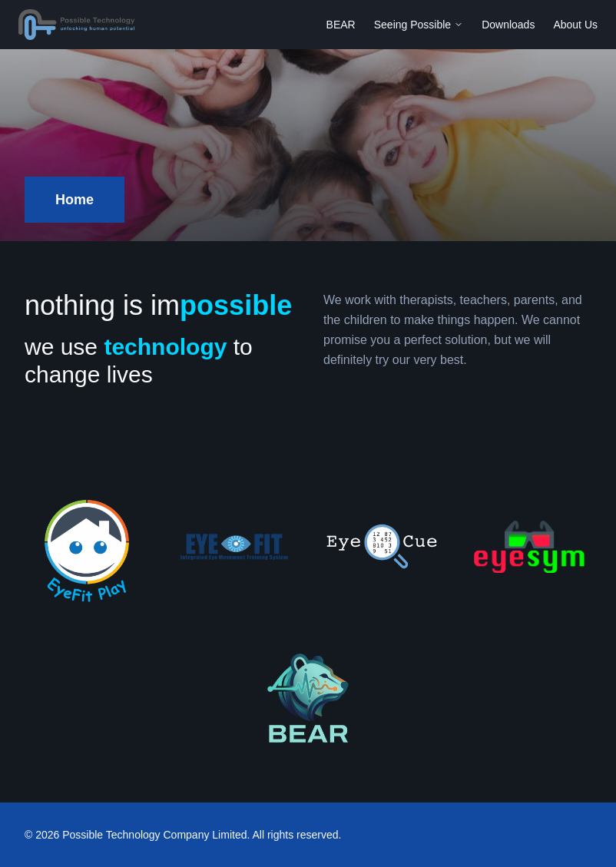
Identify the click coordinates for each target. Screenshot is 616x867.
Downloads (508, 25)
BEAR (341, 25)
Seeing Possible (419, 25)
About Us (575, 25)
